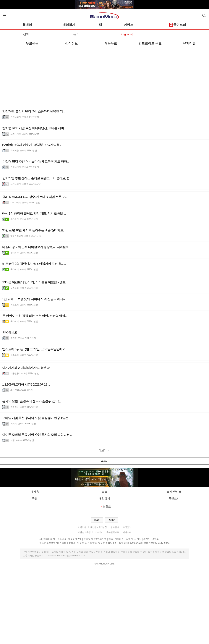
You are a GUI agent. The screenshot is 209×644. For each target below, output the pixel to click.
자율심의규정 (84, 532)
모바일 (21, 25)
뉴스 (76, 34)
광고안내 (115, 527)
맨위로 (105, 506)
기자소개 (127, 532)
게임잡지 (105, 25)
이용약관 (82, 527)
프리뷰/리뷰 (174, 492)
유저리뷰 (189, 43)
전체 (26, 34)
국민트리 (174, 498)
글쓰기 (105, 461)
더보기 (104, 450)
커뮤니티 (127, 34)
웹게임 (63, 25)
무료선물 (32, 43)
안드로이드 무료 (150, 43)
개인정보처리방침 (98, 527)
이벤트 (164, 25)
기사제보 (99, 532)
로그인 (97, 520)
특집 (35, 498)
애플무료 (111, 43)
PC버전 (112, 520)
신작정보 (72, 43)
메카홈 (35, 492)
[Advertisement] (104, 76)
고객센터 (127, 527)
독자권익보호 (113, 532)
